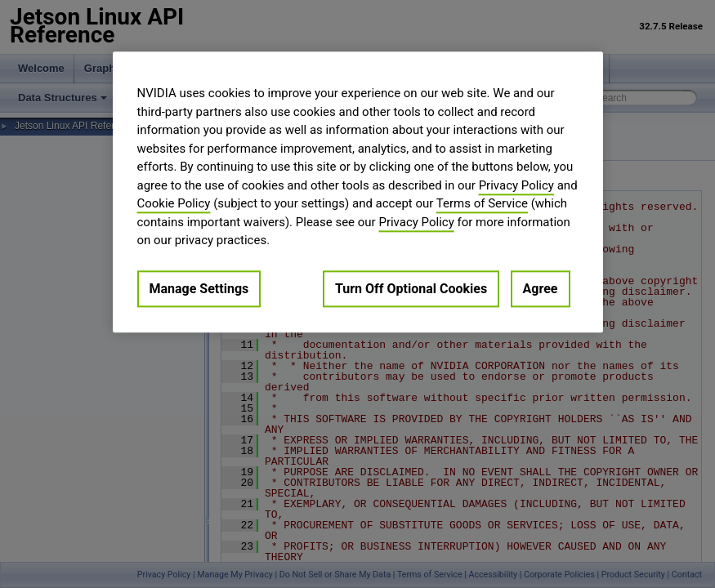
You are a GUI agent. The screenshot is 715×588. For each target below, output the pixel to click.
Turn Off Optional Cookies (411, 289)
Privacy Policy (516, 185)
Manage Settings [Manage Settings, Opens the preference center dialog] (199, 289)
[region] (358, 192)
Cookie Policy (174, 203)
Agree (541, 289)
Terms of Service (482, 203)
